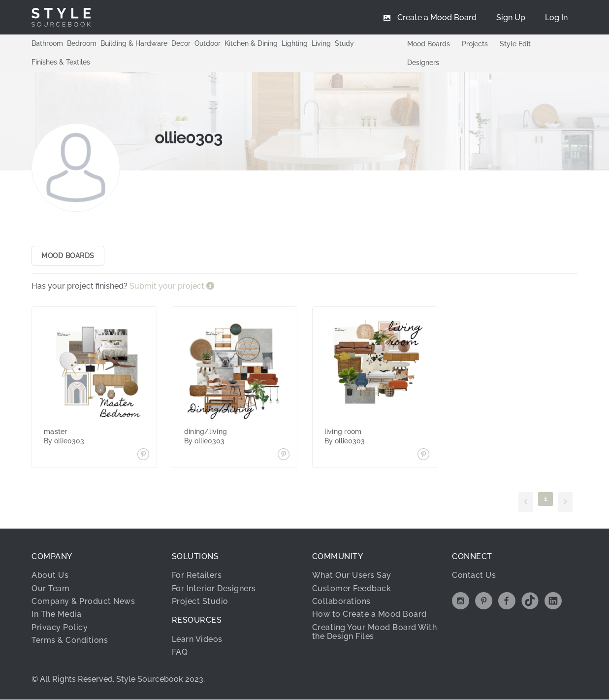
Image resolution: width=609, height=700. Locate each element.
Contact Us (474, 576)
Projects (475, 44)
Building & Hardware (134, 43)
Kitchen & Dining (251, 43)
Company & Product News (83, 602)
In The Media (56, 615)
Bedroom (82, 43)
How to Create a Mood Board (369, 615)
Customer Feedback (352, 588)
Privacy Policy (60, 627)
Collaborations (341, 602)
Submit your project (168, 286)
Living (321, 43)
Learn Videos (197, 639)
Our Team (50, 588)
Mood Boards (429, 44)
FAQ (180, 652)
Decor (181, 43)
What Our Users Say (352, 576)
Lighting (295, 43)
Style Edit (515, 44)
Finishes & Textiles (61, 62)
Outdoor (208, 43)
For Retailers (197, 576)
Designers (423, 63)
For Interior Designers (214, 588)
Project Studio (200, 602)
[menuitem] (556, 17)
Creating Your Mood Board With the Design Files (375, 632)
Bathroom (47, 43)
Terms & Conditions (70, 641)
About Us (50, 576)
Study (344, 43)
